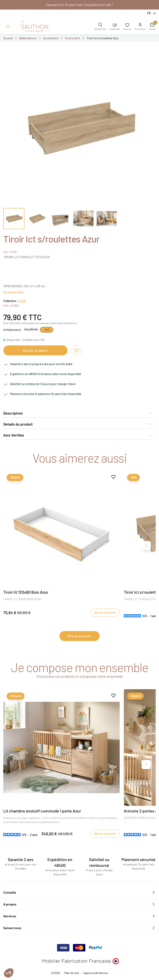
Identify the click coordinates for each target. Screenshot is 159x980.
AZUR (22, 301)
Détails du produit (78, 424)
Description (78, 413)
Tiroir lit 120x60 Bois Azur (26, 592)
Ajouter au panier (35, 350)
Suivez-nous (79, 928)
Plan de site (72, 973)
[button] (140, 26)
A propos (79, 904)
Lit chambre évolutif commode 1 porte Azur (42, 811)
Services (79, 916)
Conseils (79, 892)
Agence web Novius (96, 973)
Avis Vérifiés (78, 435)
